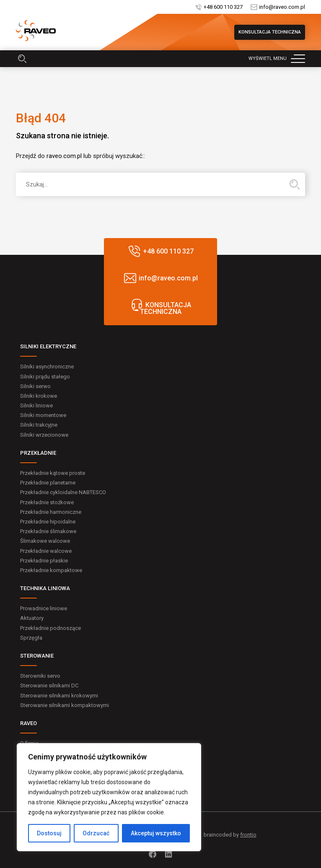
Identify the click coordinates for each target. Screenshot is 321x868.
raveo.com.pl (64, 156)
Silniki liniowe (36, 405)
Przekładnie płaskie (44, 561)
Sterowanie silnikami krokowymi (59, 696)
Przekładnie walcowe (46, 551)
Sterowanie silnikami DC (49, 685)
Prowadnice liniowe (44, 608)
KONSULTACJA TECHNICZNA (270, 32)
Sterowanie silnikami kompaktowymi (65, 705)
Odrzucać (96, 833)
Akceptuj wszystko (156, 833)
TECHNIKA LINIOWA (45, 588)
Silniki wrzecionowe (44, 435)
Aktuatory (32, 618)
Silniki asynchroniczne (47, 367)
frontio (248, 835)
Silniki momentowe (43, 415)
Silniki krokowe (39, 396)
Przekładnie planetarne (48, 483)
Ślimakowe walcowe (45, 541)
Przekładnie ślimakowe (48, 531)
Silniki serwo (35, 386)
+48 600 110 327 (223, 7)
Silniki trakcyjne (39, 425)
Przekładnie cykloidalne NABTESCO (63, 492)
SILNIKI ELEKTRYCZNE (48, 346)
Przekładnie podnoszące (50, 628)
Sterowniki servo (40, 676)
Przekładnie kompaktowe (51, 570)
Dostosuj (49, 833)
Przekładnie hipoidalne (48, 522)
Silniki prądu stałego (45, 377)
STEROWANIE (37, 656)
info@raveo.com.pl (282, 7)
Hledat (295, 184)
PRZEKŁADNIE (38, 453)
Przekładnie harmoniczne (51, 512)
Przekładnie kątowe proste (53, 473)
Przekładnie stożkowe (47, 502)
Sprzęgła (31, 638)
